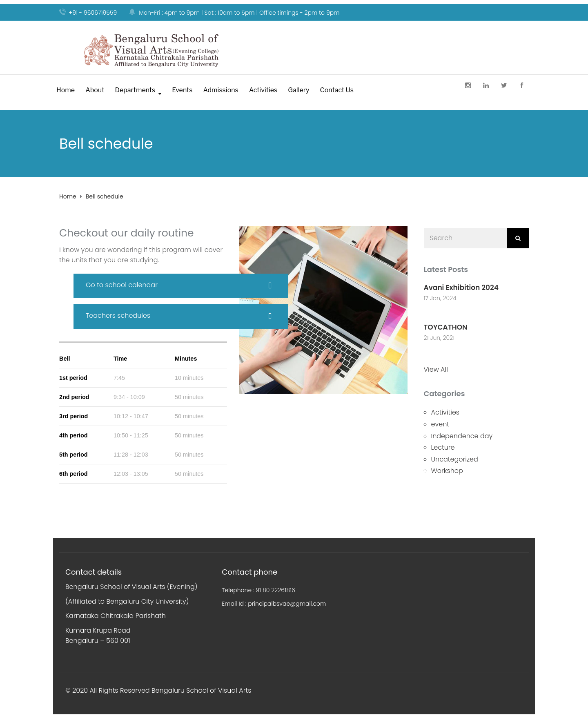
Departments (135, 90)
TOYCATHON (446, 327)
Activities (263, 90)
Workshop (447, 471)
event (440, 424)
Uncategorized (455, 459)
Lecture (443, 447)
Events (182, 90)
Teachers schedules (118, 316)
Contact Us (337, 90)
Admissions (220, 90)
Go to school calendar (122, 285)
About (95, 90)
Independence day (462, 436)
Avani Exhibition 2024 (461, 288)
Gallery (298, 90)
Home (66, 90)
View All (436, 369)
